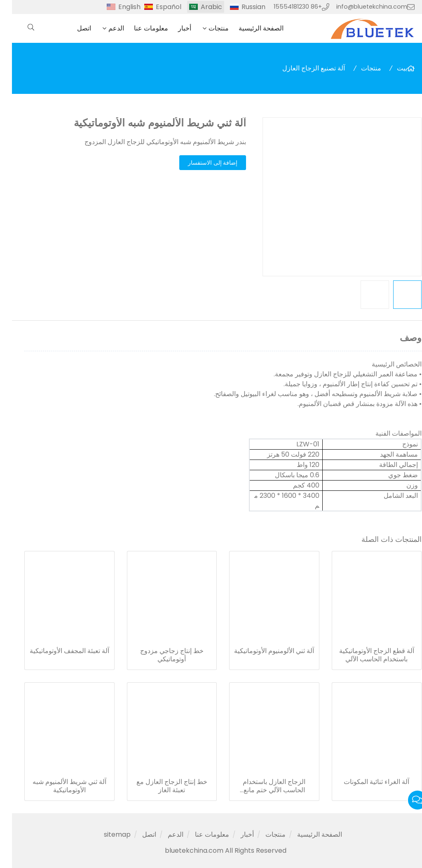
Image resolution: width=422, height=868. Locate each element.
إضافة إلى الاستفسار (201, 163)
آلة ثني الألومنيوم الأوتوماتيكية (262, 651)
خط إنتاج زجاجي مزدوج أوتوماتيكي (160, 655)
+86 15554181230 (286, 7)
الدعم (104, 28)
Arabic (199, 7)
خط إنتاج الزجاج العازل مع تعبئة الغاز (160, 786)
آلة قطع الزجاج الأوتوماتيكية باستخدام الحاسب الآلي (365, 655)
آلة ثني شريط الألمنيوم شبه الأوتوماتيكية (57, 786)
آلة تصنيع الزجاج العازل (302, 68)
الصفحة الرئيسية (249, 28)
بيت (390, 68)
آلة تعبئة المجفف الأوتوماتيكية (57, 651)
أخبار (173, 28)
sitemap (105, 834)
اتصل (72, 28)
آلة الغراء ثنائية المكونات (365, 782)
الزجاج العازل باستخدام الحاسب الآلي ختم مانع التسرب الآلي (262, 786)
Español (157, 7)
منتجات (207, 28)
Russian (241, 7)
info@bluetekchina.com (360, 7)
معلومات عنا (139, 28)
